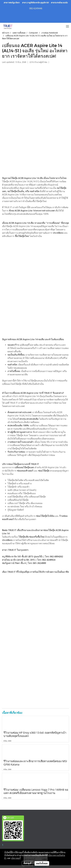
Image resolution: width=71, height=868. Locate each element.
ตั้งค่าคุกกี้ (27, 863)
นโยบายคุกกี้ (16, 858)
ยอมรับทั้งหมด (42, 863)
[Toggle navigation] (67, 27)
